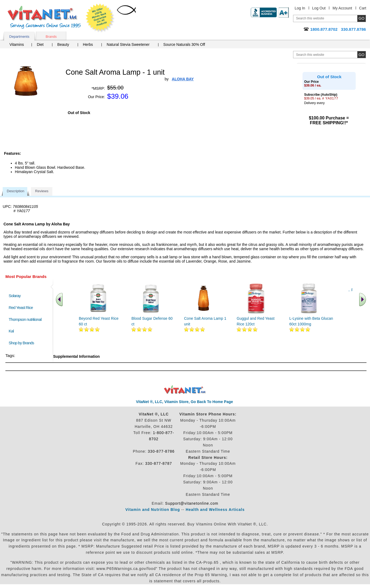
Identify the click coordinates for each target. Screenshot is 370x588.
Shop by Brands (23, 343)
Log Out (319, 8)
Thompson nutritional (25, 319)
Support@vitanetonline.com (192, 503)
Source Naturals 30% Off (184, 44)
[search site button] (361, 55)
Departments (19, 37)
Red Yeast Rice (21, 307)
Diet (40, 44)
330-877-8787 (159, 463)
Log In (300, 8)
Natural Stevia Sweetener (128, 44)
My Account (342, 8)
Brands (51, 37)
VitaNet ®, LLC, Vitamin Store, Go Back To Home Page (185, 402)
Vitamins (17, 44)
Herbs (88, 44)
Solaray (15, 296)
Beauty (63, 44)
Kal (11, 331)
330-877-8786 (161, 451)
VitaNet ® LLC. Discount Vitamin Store (185, 390)
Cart (363, 8)
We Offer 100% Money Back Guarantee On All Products (100, 18)
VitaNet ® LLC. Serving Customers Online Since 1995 (44, 17)
